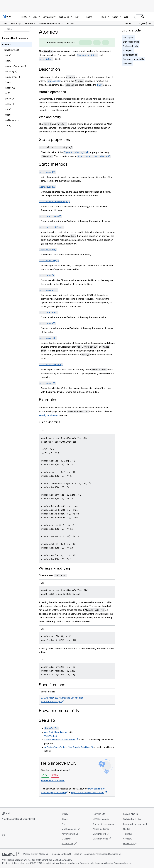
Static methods (130, 46)
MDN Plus (67, 839)
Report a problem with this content (87, 792)
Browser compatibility (133, 59)
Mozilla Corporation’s (17, 860)
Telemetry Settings (60, 854)
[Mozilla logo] (11, 854)
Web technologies (132, 819)
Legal (76, 854)
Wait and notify (50, 117)
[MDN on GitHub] (4, 835)
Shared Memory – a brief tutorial (60, 740)
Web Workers (51, 736)
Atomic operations (52, 92)
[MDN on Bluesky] (9, 835)
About (65, 819)
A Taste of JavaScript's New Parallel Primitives (67, 747)
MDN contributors (97, 789)
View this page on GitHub (53, 792)
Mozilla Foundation (62, 860)
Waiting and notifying (54, 568)
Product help (68, 844)
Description (128, 37)
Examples (128, 50)
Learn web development (135, 824)
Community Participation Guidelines (101, 854)
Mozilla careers (69, 829)
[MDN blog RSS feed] (23, 835)
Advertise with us (70, 834)
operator (54, 81)
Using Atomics (50, 422)
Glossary (128, 839)
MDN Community (101, 819)
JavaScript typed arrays (56, 732)
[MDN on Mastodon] (18, 835)
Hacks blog (129, 844)
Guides (127, 829)
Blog (126, 17)
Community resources (103, 824)
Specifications (130, 55)
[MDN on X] (13, 835)
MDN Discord (99, 834)
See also (127, 63)
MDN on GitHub (100, 839)
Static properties (131, 42)
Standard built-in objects (15, 38)
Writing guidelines (101, 829)
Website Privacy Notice (34, 854)
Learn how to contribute (53, 781)
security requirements (49, 415)
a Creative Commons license (117, 863)
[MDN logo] (8, 814)
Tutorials (127, 834)
